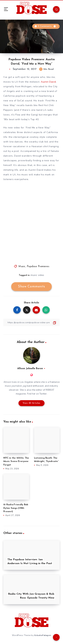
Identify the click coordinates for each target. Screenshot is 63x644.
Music (22, 267)
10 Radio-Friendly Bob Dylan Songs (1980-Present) (16, 508)
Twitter (43, 394)
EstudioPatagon (43, 635)
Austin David (48, 82)
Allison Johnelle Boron (30, 369)
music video (37, 275)
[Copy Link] (32, 322)
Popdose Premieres (38, 267)
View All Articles (32, 403)
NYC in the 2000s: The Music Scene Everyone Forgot (16, 462)
